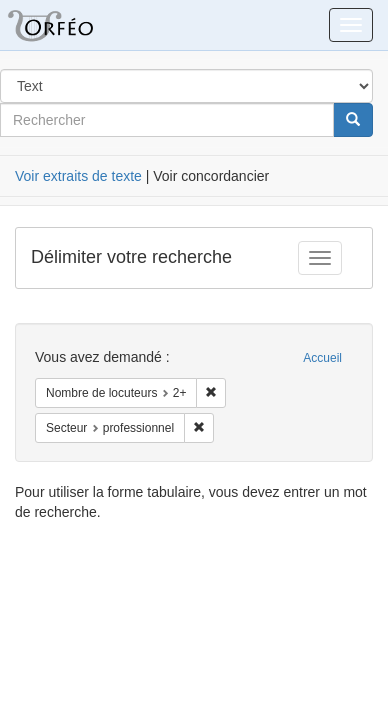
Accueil (322, 358)
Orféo (75, 25)
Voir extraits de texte (78, 176)
